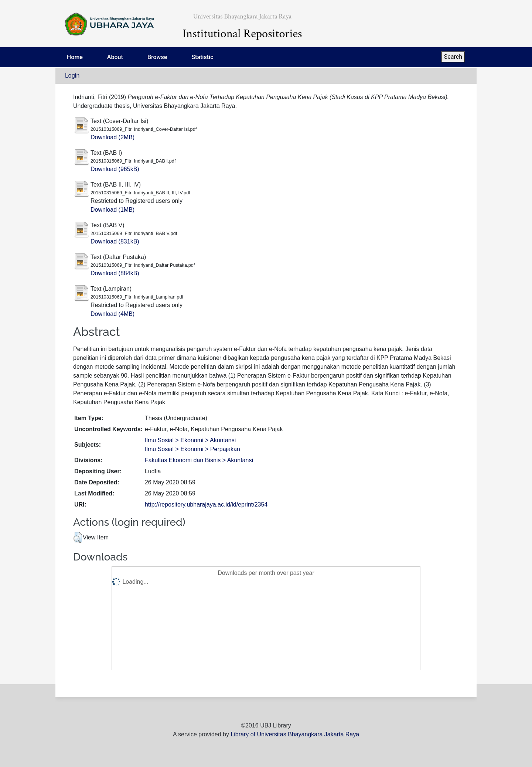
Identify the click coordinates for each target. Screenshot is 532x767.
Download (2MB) (112, 137)
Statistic (202, 57)
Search (453, 57)
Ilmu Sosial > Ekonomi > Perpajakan (192, 449)
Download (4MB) (112, 314)
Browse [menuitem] (157, 57)
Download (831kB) (115, 241)
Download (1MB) (112, 210)
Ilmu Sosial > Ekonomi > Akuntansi (190, 440)
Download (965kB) (115, 169)
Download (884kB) (115, 273)
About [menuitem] (115, 57)
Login (72, 76)
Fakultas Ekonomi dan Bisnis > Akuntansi (199, 460)
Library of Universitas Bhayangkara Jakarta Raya (295, 734)
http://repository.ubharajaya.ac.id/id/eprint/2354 (206, 504)
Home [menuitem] (75, 57)
